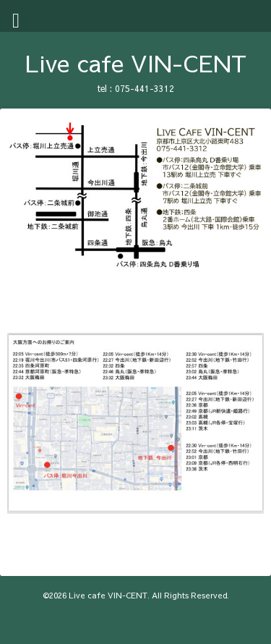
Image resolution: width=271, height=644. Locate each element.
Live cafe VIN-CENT (136, 63)
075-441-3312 (145, 88)
